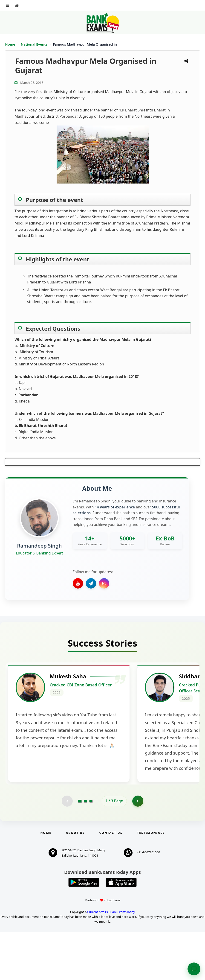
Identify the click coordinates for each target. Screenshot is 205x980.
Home (10, 44)
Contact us (111, 881)
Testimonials (151, 881)
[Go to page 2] (85, 849)
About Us (75, 881)
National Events (35, 44)
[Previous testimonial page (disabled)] (67, 849)
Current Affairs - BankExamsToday (111, 960)
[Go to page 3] (91, 849)
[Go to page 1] (80, 849)
